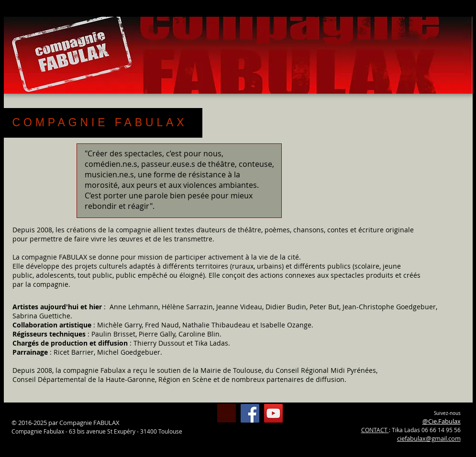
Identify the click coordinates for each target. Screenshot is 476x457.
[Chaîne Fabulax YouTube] (273, 413)
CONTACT (375, 430)
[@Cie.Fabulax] (250, 413)
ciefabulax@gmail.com (429, 438)
